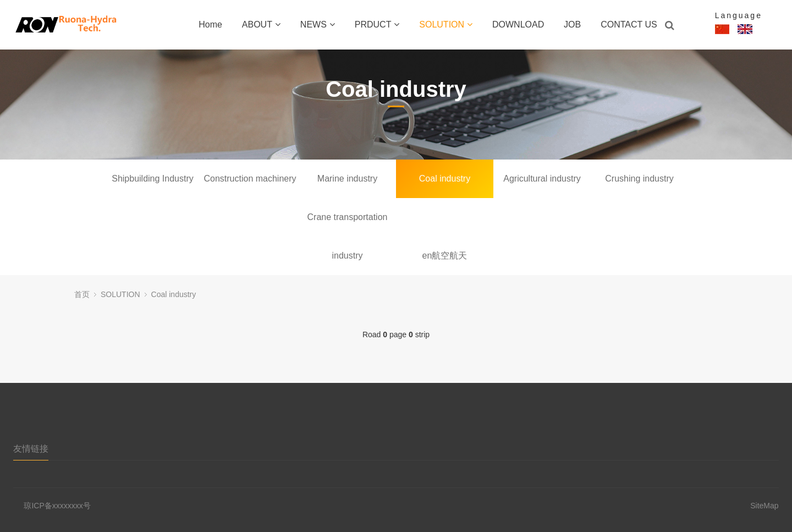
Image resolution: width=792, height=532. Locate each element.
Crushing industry (639, 179)
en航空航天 (445, 256)
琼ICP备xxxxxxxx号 (57, 506)
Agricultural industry (542, 179)
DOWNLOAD (518, 24)
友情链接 (31, 449)
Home (210, 24)
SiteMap (764, 506)
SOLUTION (446, 24)
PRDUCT (377, 24)
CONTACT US (629, 24)
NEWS (318, 24)
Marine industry (347, 179)
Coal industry (445, 179)
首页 (82, 294)
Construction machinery (250, 179)
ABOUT (261, 24)
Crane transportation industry (348, 224)
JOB (572, 24)
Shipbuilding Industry (153, 179)
